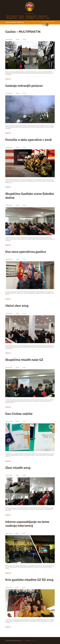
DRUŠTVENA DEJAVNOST (31, 16)
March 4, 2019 (9, 533)
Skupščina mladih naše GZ (24, 360)
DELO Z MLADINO (40, 18)
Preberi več (8, 79)
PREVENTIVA (22, 18)
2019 (39, 22)
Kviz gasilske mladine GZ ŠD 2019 (29, 580)
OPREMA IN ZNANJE (43, 16)
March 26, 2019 (9, 93)
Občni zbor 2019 (17, 306)
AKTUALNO (22, 16)
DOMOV (8, 16)
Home (35, 22)
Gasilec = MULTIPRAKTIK (23, 32)
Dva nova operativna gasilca (26, 252)
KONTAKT (48, 18)
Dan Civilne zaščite (19, 414)
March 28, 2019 (9, 39)
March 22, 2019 (9, 205)
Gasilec (18, 39)
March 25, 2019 (9, 147)
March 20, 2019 (9, 259)
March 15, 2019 (9, 367)
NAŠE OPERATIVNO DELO (12, 18)
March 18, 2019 (9, 313)
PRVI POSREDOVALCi (30, 18)
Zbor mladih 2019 (18, 468)
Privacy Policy (32, 641)
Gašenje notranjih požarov (24, 86)
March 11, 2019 (9, 421)
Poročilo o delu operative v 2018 (28, 140)
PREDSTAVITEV (14, 16)
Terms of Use (24, 641)
